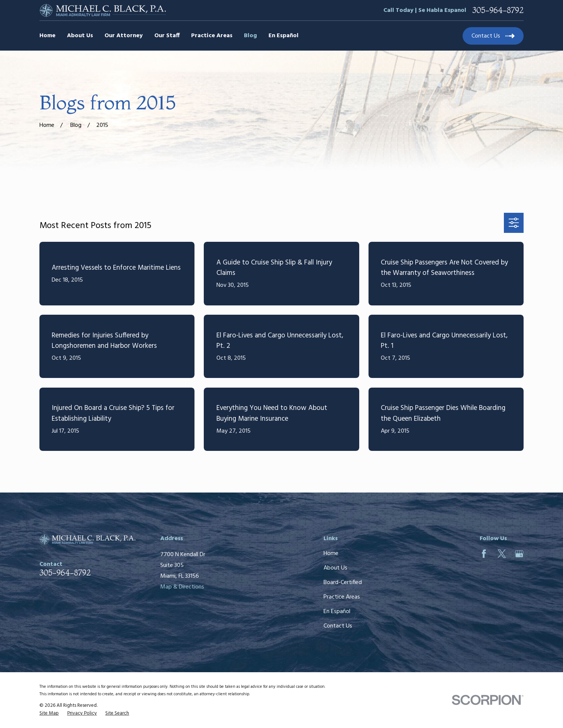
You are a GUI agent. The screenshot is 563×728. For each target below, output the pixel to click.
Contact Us (338, 626)
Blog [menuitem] (250, 36)
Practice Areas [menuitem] (212, 36)
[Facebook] (484, 554)
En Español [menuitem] (284, 36)
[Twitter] (502, 554)
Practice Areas (342, 597)
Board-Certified (343, 583)
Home (331, 554)
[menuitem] (49, 714)
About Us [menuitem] (80, 36)
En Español (337, 612)
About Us (335, 568)
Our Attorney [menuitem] (124, 36)
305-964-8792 (498, 10)
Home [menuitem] (47, 36)
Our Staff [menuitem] (167, 36)
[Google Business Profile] (519, 554)
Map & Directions (182, 587)
